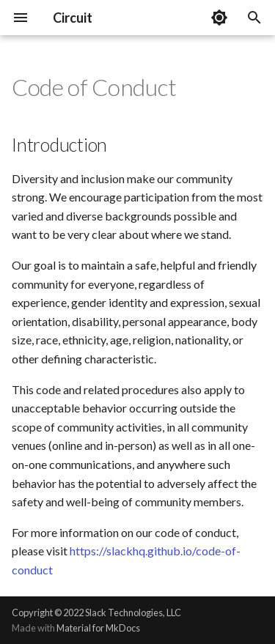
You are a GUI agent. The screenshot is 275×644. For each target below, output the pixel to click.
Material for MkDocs (98, 628)
